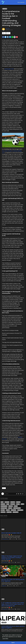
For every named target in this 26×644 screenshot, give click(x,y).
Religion (14, 510)
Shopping (20, 510)
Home (16, 506)
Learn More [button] (5, 639)
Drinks (3, 504)
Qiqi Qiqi (7, 29)
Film (8, 504)
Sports (3, 512)
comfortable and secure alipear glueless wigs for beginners (13, 627)
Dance (18, 502)
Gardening (4, 506)
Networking (17, 508)
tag (4, 488)
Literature (4, 508)
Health (5, 9)
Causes (7, 502)
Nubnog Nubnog (6, 539)
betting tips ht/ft (9, 69)
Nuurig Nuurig (5, 562)
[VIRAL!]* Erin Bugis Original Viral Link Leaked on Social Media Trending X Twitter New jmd (12, 558)
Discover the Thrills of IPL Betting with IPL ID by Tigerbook (13, 580)
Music (10, 508)
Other (3, 510)
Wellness (15, 512)
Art (2, 502)
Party (8, 510)
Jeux (22, 504)
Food (18, 504)
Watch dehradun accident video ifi (11, 533)
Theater (9, 512)
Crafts (13, 502)
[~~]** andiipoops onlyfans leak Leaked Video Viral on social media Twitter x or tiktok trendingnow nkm (13, 604)
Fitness (13, 504)
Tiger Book (4, 586)
